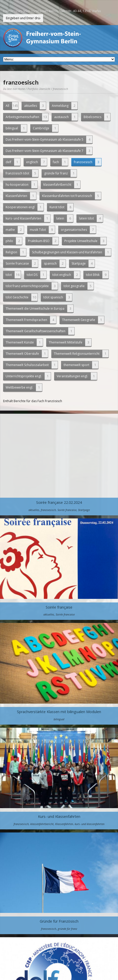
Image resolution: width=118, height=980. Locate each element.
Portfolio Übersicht (39, 89)
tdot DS (37, 275)
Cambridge (46, 128)
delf (13, 162)
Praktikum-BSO (43, 241)
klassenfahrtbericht (62, 185)
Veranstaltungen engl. (77, 376)
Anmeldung (65, 106)
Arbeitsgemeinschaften (27, 117)
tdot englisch (66, 275)
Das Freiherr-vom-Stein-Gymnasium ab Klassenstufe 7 (49, 151)
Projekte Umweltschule (85, 241)
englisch (37, 162)
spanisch (55, 263)
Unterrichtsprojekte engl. (28, 376)
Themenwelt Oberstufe (27, 354)
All (12, 106)
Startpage (83, 263)
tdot (13, 275)
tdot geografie (79, 286)
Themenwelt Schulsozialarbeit (32, 365)
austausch (66, 117)
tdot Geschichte (22, 297)
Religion (16, 252)
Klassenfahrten (21, 196)
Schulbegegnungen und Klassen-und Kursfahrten (72, 252)
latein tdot (91, 218)
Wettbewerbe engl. (24, 387)
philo (14, 241)
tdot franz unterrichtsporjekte (32, 286)
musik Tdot (42, 230)
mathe (15, 230)
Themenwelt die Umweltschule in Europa (40, 309)
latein (65, 218)
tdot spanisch (58, 297)
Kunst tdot (61, 207)
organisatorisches (78, 230)
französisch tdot (22, 173)
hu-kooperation (22, 185)
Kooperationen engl (25, 207)
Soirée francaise (22, 263)
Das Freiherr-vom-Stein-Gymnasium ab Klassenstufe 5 (49, 139)
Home (21, 89)
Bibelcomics (97, 117)
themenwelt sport (81, 365)
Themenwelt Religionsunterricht (81, 354)
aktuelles (35, 106)
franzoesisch (88, 162)
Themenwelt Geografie (83, 320)
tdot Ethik (97, 275)
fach (60, 162)
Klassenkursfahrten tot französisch (72, 196)
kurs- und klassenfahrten (28, 218)
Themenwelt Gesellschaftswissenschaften (40, 331)
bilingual (16, 128)
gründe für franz (60, 173)
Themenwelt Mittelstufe (70, 342)
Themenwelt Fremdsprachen (31, 320)
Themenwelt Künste (24, 342)
